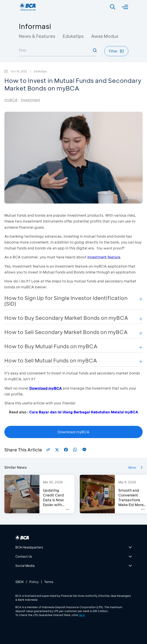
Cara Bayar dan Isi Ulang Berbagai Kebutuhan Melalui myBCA (84, 412)
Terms (49, 582)
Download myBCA (46, 388)
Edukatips (73, 36)
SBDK (20, 582)
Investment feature (104, 257)
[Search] (113, 7)
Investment (30, 100)
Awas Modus (105, 36)
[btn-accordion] (74, 547)
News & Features (37, 36)
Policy (34, 582)
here (82, 615)
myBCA (11, 100)
